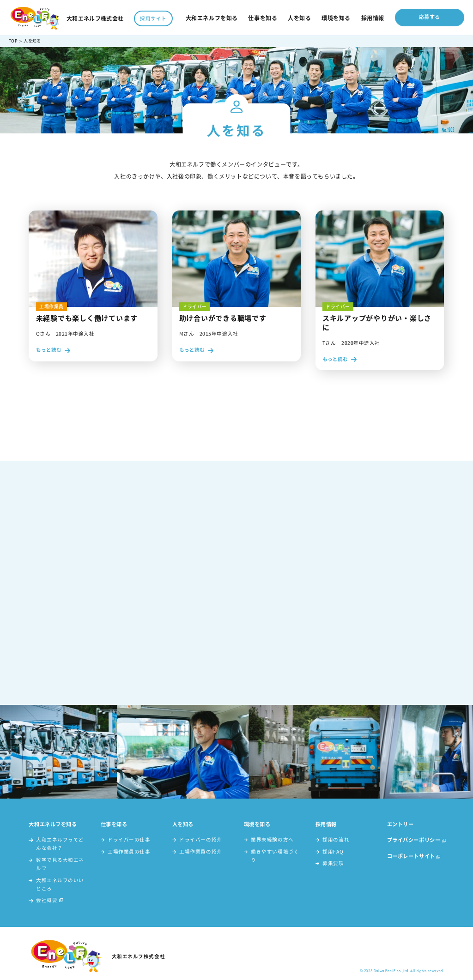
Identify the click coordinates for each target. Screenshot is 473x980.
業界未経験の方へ (272, 839)
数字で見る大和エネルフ (60, 864)
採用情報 (373, 18)
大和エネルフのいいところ (60, 884)
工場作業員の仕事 (129, 851)
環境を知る (336, 18)
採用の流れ (336, 839)
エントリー (400, 824)
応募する (430, 17)
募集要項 (333, 863)
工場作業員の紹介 (200, 851)
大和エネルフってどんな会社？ (60, 844)
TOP (13, 41)
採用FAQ (333, 851)
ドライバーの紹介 (200, 839)
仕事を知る (263, 18)
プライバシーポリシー (414, 840)
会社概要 (47, 900)
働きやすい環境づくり (275, 856)
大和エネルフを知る (212, 18)
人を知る (299, 18)
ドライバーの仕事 (129, 839)
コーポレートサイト (411, 856)
